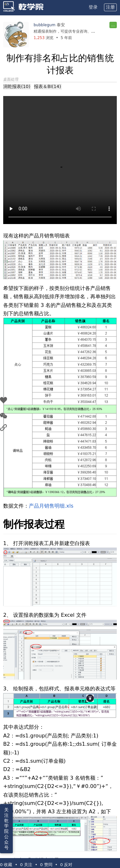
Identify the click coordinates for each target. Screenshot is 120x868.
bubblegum (44, 25)
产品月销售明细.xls (51, 506)
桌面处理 (11, 79)
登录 (93, 7)
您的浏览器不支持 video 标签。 (60, 160)
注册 (110, 7)
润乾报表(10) (17, 86)
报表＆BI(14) (47, 86)
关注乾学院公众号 (6, 829)
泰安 (61, 25)
